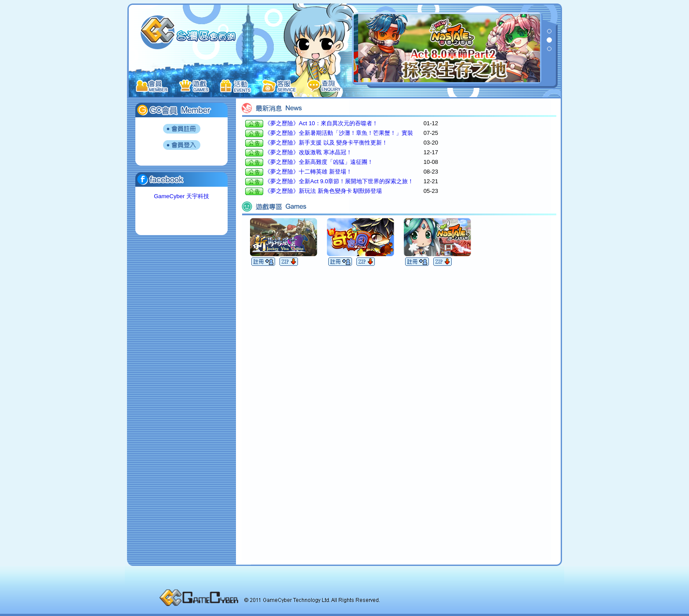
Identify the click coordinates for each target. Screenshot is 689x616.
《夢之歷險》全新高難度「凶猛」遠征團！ (319, 162)
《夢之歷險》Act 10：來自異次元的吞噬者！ (321, 123)
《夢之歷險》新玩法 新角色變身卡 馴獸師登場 (323, 191)
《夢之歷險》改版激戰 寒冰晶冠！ (308, 152)
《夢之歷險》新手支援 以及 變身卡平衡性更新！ (326, 143)
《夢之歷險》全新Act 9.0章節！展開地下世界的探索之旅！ (339, 181)
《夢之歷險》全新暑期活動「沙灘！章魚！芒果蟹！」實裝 (339, 133)
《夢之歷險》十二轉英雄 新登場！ (308, 172)
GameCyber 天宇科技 (181, 196)
